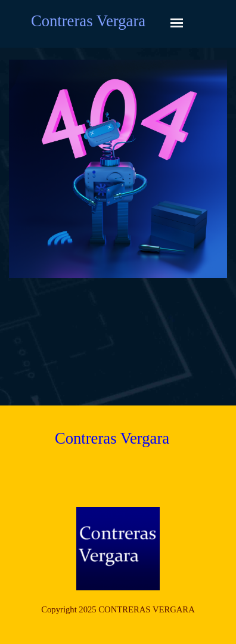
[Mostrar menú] (177, 23)
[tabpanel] (118, 609)
